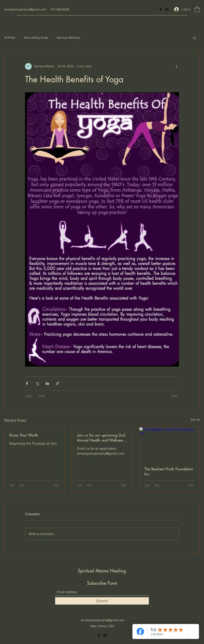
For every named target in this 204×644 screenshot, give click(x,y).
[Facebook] (160, 9)
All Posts (10, 38)
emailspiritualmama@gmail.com (25, 9)
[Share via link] (58, 383)
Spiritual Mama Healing (103, 571)
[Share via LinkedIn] (47, 383)
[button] (197, 9)
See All (195, 420)
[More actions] (177, 66)
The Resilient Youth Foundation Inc (169, 471)
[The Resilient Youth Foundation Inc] (170, 444)
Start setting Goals (36, 38)
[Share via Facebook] (27, 383)
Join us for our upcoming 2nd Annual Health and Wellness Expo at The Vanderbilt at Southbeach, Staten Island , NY (101, 438)
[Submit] (102, 601)
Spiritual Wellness (68, 38)
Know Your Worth (24, 435)
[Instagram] (167, 9)
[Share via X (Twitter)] (37, 383)
